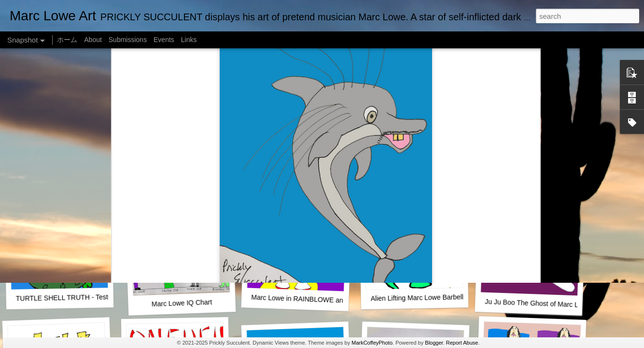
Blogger (434, 343)
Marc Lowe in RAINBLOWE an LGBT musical (319, 300)
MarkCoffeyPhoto (372, 343)
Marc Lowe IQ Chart (182, 303)
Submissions (128, 40)
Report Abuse (462, 343)
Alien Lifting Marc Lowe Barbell (417, 297)
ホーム (67, 40)
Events (164, 40)
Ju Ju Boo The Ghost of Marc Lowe (538, 304)
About (93, 40)
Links (189, 40)
